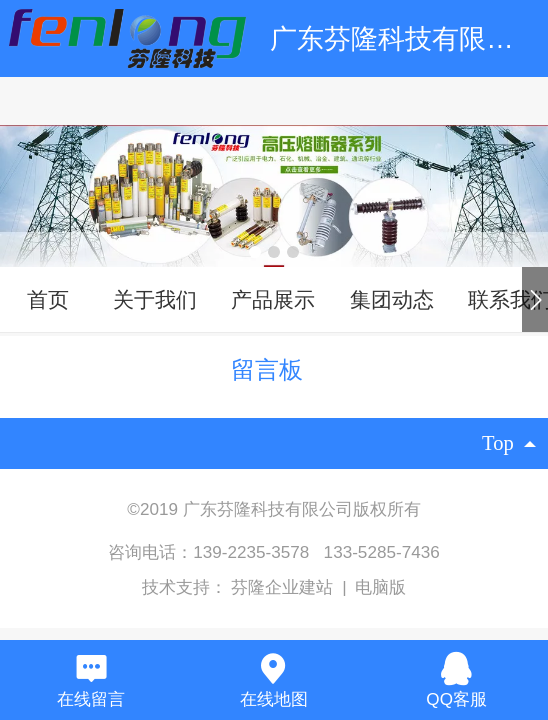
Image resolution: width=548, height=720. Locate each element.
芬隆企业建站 (284, 587)
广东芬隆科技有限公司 (405, 38)
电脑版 (380, 587)
